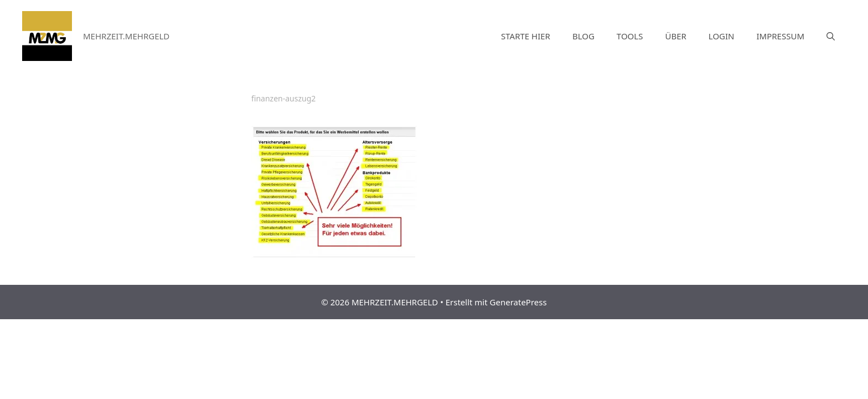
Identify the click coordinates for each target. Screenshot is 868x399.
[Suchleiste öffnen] (831, 36)
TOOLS (630, 36)
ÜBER (675, 36)
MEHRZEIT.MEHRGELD (126, 36)
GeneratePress (518, 302)
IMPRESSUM (781, 36)
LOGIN (722, 36)
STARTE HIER (526, 36)
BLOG (583, 36)
